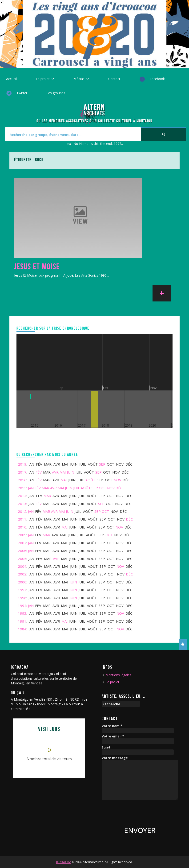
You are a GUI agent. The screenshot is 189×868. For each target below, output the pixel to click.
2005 (22, 559)
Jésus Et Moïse (37, 266)
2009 (22, 535)
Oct (103, 488)
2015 (22, 488)
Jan (31, 488)
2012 (22, 511)
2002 (22, 574)
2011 (22, 519)
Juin (70, 472)
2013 (22, 504)
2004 (22, 566)
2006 (22, 551)
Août (90, 480)
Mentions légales (118, 675)
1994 (22, 606)
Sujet (106, 747)
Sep (102, 464)
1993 (22, 613)
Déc (119, 488)
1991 (22, 621)
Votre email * (113, 736)
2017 (22, 472)
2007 (22, 543)
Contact (114, 79)
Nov (117, 480)
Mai (63, 472)
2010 (22, 527)
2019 (22, 464)
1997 (22, 590)
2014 (22, 496)
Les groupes (56, 93)
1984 (22, 629)
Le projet (43, 79)
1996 (22, 598)
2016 (22, 480)
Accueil (11, 79)
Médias (79, 79)
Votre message (115, 758)
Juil (76, 488)
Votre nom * (112, 726)
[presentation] (137, 812)
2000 (22, 582)
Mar (45, 488)
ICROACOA (64, 862)
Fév (39, 472)
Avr (55, 472)
